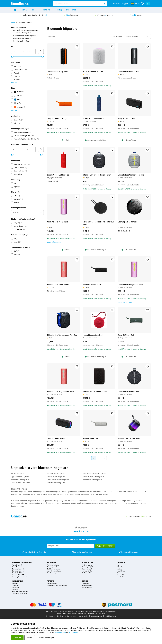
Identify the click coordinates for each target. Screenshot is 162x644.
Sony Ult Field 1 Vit (90, 438)
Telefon (24, 10)
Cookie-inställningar (97, 616)
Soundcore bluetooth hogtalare (58, 480)
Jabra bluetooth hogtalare (20, 483)
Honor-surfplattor (87, 571)
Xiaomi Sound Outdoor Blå (93, 118)
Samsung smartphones (54, 567)
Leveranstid (16, 588)
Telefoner (51, 562)
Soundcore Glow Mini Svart (129, 438)
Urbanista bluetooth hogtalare (93, 477)
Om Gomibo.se (51, 616)
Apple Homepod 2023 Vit (93, 72)
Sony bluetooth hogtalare (22, 41)
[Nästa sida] (104, 458)
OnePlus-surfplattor (88, 573)
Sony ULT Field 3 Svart (127, 118)
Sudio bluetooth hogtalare (56, 483)
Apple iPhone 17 (17, 565)
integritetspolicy (60, 633)
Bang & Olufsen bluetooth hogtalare (25, 30)
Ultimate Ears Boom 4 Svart (129, 72)
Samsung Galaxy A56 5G (20, 571)
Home (13, 22)
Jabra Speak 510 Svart (127, 222)
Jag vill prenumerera (105, 546)
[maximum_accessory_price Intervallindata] (31, 51)
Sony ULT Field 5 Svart (56, 438)
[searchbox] (78, 4)
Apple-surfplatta (87, 565)
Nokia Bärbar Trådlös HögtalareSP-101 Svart (98, 223)
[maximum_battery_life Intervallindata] (31, 149)
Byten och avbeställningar (20, 592)
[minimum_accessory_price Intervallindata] (16, 51)
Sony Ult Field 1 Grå (126, 335)
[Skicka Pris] (41, 51)
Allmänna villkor (84, 616)
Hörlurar (119, 573)
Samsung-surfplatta (88, 567)
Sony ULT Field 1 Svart (92, 285)
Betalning (15, 584)
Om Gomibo (86, 584)
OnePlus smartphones (54, 569)
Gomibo (85, 581)
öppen (142, 516)
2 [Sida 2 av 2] (99, 458)
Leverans (15, 590)
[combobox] (80, 4)
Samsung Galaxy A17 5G (20, 577)
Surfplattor (47, 10)
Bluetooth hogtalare (18, 474)
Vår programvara (87, 586)
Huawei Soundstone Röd (93, 335)
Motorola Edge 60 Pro (19, 575)
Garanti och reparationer (20, 594)
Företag (59, 10)
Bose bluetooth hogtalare (20, 480)
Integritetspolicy (87, 588)
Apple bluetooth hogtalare (22, 33)
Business (116, 4)
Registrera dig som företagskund (57, 586)
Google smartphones (53, 573)
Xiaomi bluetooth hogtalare (92, 480)
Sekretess (60, 616)
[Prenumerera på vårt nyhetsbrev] (70, 546)
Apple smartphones (53, 565)
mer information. (100, 613)
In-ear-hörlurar (121, 571)
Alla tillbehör (121, 577)
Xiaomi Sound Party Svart (58, 72)
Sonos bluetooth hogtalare (22, 38)
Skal (118, 565)
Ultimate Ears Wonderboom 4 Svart (97, 175)
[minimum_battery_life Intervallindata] (16, 149)
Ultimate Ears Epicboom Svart (95, 392)
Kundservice (71, 10)
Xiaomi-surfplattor (87, 569)
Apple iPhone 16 (17, 567)
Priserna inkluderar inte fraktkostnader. (105, 612)
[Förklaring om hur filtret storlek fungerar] (19, 192)
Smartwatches (121, 575)
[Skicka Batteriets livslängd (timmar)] (41, 149)
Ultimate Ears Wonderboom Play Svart (63, 335)
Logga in (125, 4)
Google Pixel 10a (17, 573)
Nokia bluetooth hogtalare (56, 474)
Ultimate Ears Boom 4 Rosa (58, 285)
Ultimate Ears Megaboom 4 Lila (131, 285)
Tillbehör (35, 10)
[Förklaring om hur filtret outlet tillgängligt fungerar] (27, 235)
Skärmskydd (121, 567)
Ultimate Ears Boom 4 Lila (58, 222)
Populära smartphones (22, 562)
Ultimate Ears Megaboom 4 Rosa (60, 392)
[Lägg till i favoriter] (77, 46)
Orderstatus (16, 586)
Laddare (119, 569)
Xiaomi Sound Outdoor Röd (58, 175)
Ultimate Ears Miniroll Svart (129, 392)
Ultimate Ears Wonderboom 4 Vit (131, 175)
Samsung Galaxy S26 (19, 569)
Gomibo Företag (52, 584)
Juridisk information (71, 616)
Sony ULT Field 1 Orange (57, 118)
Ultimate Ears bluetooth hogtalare (24, 36)
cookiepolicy (74, 633)
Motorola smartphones (54, 571)
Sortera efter (118, 36)
